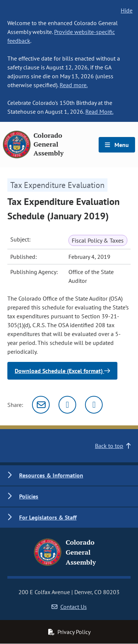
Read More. (99, 112)
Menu (117, 145)
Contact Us (69, 607)
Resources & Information (51, 475)
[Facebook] (94, 405)
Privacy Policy (69, 632)
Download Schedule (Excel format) (62, 371)
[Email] (41, 405)
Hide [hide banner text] (127, 10)
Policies (29, 496)
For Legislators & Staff (48, 517)
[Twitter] (67, 405)
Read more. (74, 85)
